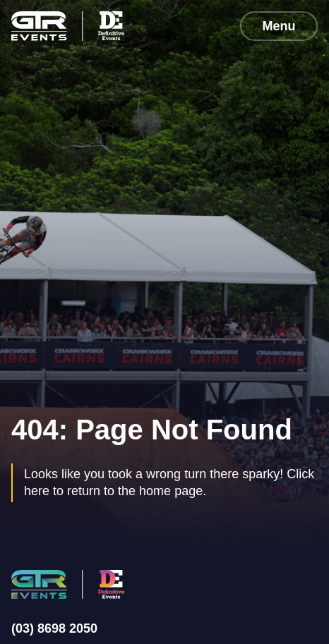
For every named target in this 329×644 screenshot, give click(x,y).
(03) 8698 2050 (54, 628)
